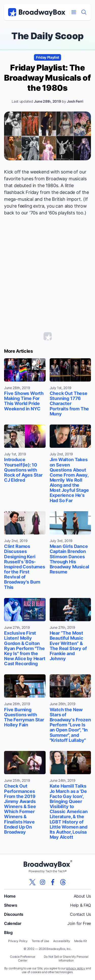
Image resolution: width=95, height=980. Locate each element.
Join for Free (79, 923)
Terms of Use (40, 941)
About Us (82, 896)
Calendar (13, 923)
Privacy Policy (18, 941)
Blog (8, 932)
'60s (52, 213)
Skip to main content (48, 0)
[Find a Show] (84, 12)
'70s (34, 213)
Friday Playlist (48, 57)
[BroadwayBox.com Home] (37, 12)
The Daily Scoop (48, 36)
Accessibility (62, 941)
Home (10, 896)
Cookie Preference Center (23, 959)
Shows (11, 905)
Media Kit (81, 941)
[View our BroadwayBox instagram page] (43, 882)
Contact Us (80, 914)
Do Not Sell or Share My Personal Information (66, 959)
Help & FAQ (81, 905)
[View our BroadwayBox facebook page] (53, 882)
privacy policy (76, 968)
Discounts (14, 914)
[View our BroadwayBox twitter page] (32, 882)
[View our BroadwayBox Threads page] (63, 882)
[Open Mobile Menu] (74, 12)
